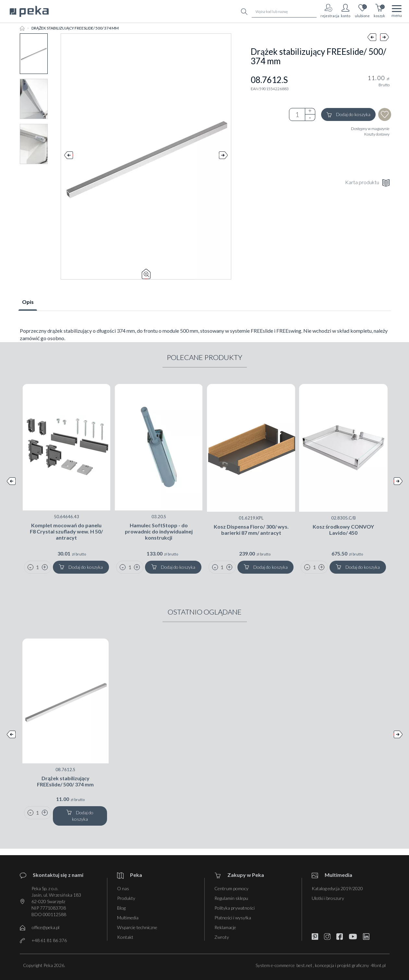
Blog (121, 908)
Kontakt (125, 937)
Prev (69, 157)
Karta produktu (367, 183)
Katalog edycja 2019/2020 (337, 888)
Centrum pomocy (231, 888)
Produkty (126, 898)
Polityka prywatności (235, 908)
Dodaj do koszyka (348, 115)
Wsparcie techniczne (137, 927)
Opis (28, 302)
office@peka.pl (46, 927)
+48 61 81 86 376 (49, 940)
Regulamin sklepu (231, 898)
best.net (304, 965)
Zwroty (222, 937)
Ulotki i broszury (328, 898)
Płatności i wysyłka (233, 918)
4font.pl (378, 965)
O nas (123, 888)
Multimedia (128, 918)
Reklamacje (225, 927)
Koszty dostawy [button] (377, 134)
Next (223, 157)
